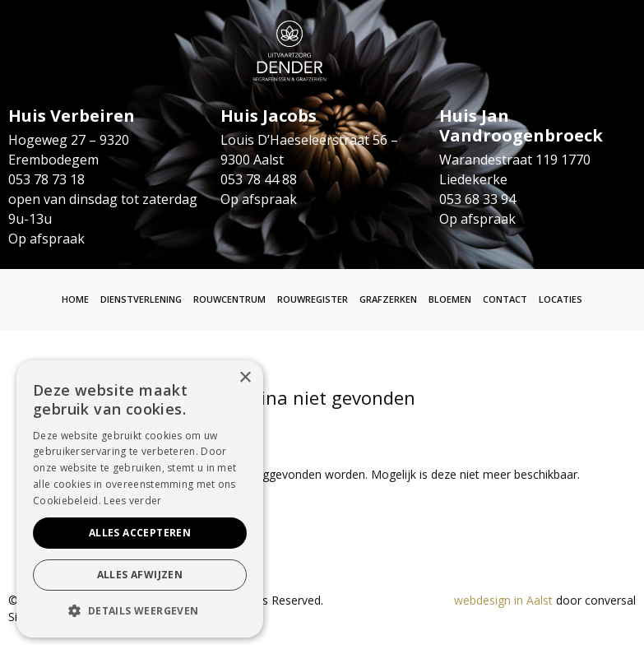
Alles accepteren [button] (140, 533)
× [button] (245, 378)
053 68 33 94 (477, 199)
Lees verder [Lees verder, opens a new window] (132, 501)
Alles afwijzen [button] (140, 575)
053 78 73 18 (46, 179)
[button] (140, 611)
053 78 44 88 (259, 179)
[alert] (140, 499)
